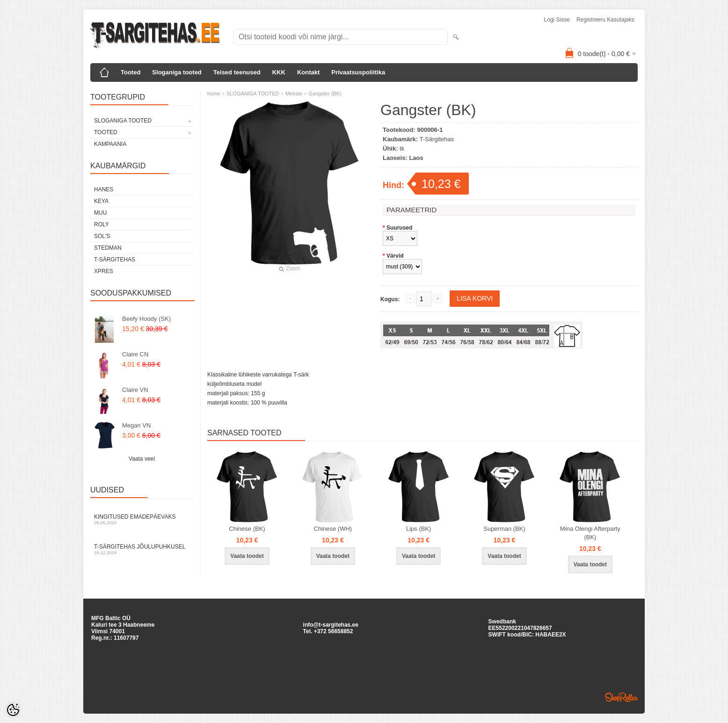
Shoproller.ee (621, 697)
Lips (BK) (419, 529)
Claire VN (135, 390)
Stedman (108, 248)
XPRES (104, 271)
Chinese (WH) (333, 529)
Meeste (294, 94)
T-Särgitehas (115, 260)
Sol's (102, 236)
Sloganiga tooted (177, 72)
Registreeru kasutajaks (605, 20)
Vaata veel (142, 459)
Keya (101, 201)
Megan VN (136, 425)
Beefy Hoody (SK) (146, 319)
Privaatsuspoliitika (358, 72)
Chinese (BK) (247, 529)
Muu (100, 213)
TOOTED (106, 132)
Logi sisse (557, 20)
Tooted (131, 72)
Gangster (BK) (325, 94)
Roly (102, 224)
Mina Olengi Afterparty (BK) (590, 533)
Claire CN (135, 354)
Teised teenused (237, 72)
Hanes (104, 189)
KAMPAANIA (110, 144)
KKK (279, 72)
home (214, 94)
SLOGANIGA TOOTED (123, 121)
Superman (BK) (504, 529)
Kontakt (308, 72)
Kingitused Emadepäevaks (142, 519)
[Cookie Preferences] (13, 710)
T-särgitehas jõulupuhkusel (142, 549)
